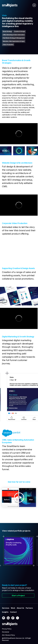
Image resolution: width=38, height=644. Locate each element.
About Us (20, 608)
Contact (13, 612)
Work (13, 608)
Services (6, 608)
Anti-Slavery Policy (8, 635)
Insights (5, 612)
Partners (29, 608)
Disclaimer (6, 632)
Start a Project (18, 596)
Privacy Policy (7, 629)
